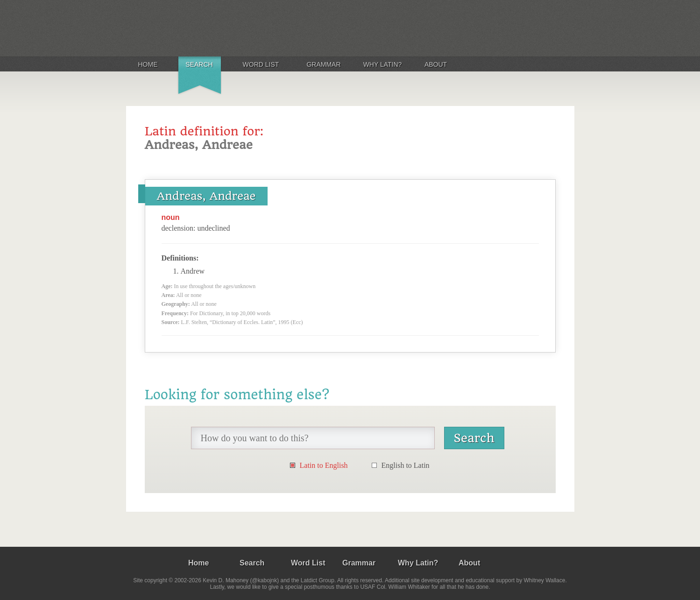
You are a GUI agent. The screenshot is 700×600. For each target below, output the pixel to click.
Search (199, 64)
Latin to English (324, 465)
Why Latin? (383, 64)
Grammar (323, 64)
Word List (261, 64)
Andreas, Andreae (206, 196)
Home (148, 64)
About (436, 64)
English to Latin (406, 465)
